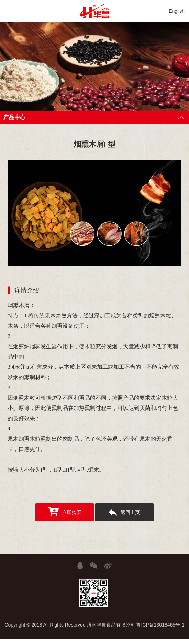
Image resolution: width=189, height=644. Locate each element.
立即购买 (65, 511)
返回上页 (124, 513)
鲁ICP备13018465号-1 (160, 625)
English (177, 11)
